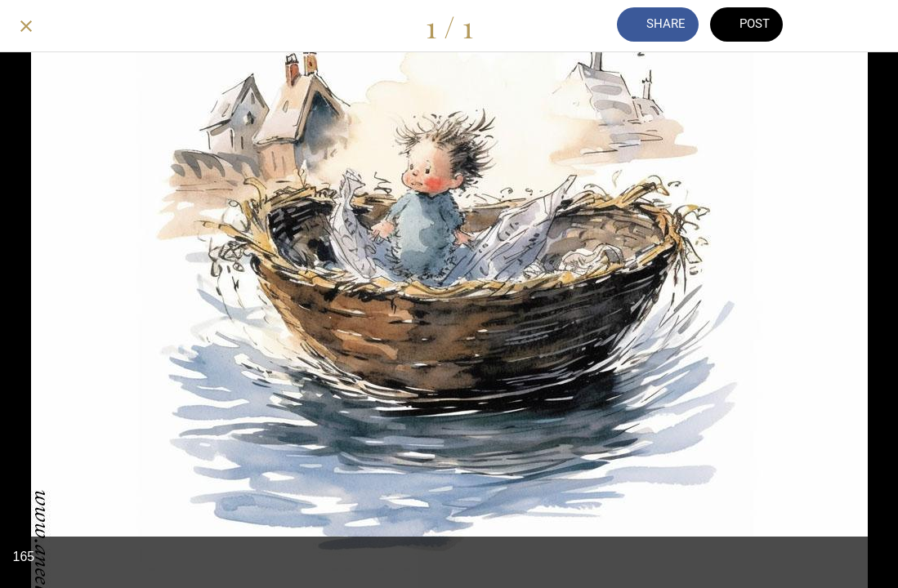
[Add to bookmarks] (872, 26)
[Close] (26, 26)
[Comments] (829, 26)
